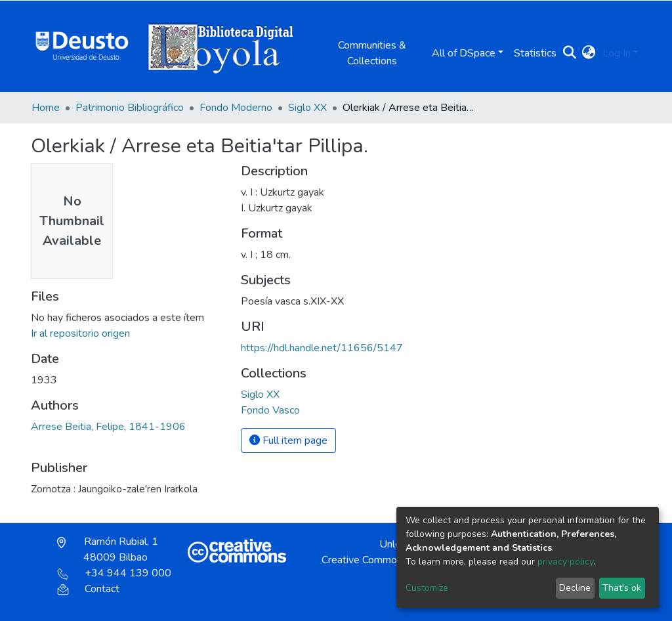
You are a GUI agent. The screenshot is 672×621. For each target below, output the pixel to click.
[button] (589, 53)
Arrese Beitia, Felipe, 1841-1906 (108, 427)
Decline (575, 588)
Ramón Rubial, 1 (108, 549)
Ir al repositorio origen (80, 333)
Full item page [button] (288, 440)
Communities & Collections (372, 53)
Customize (427, 588)
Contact (88, 589)
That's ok (622, 588)
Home (46, 108)
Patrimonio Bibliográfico (130, 108)
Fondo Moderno (236, 108)
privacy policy (565, 562)
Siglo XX (307, 108)
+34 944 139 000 (114, 573)
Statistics (535, 53)
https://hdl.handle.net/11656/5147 (322, 348)
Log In (617, 53)
